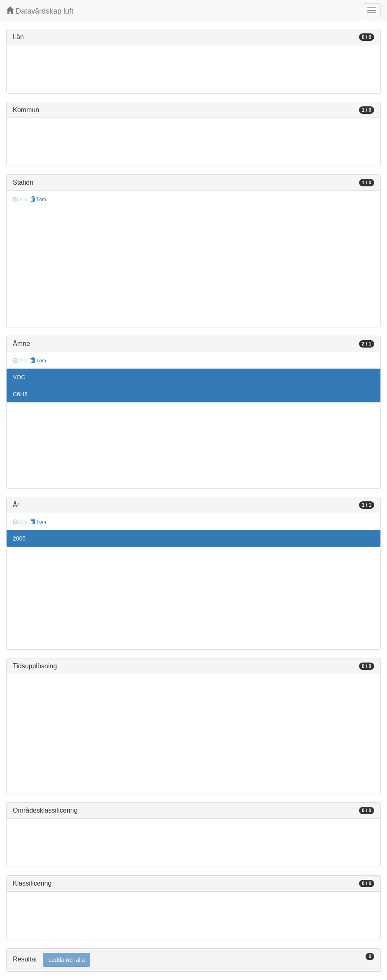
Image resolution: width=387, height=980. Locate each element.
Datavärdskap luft (40, 11)
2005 (19, 538)
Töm (38, 200)
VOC (19, 377)
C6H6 (20, 394)
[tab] (193, 960)
